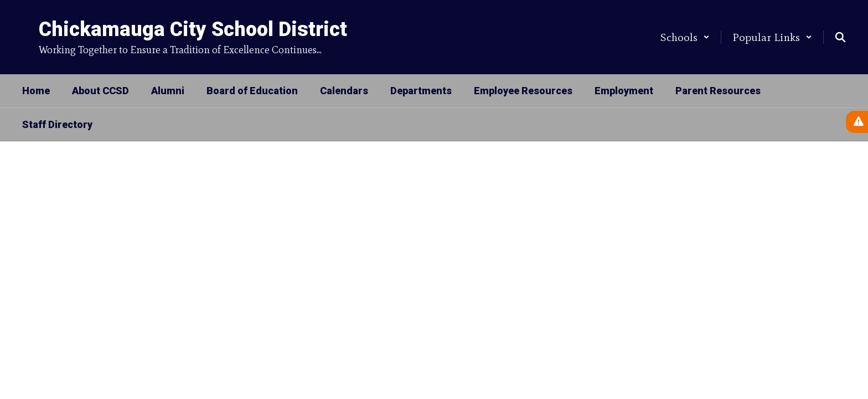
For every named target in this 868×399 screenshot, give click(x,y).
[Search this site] (840, 37)
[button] (685, 37)
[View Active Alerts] (857, 122)
